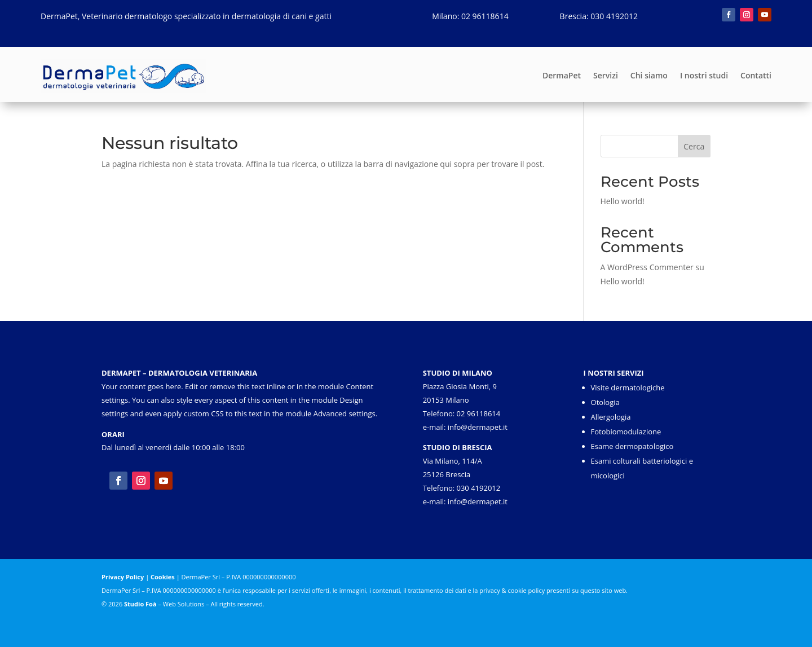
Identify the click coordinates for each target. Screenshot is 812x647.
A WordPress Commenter (647, 267)
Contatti (756, 75)
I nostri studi (704, 75)
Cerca (694, 146)
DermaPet (562, 75)
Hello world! (623, 201)
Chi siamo (649, 75)
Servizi (606, 75)
